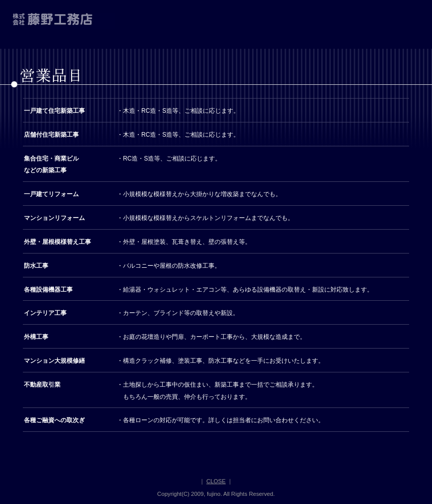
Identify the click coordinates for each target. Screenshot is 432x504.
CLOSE (216, 481)
